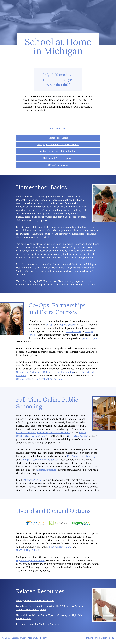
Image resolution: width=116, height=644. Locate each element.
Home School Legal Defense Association (73, 268)
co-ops (50, 325)
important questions (47, 470)
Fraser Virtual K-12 (26, 432)
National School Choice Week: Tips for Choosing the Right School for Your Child (51, 617)
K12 (69, 456)
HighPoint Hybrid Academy (31, 560)
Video (19, 281)
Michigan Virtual (33, 480)
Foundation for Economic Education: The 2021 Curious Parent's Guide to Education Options (50, 608)
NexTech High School (27, 550)
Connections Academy (84, 456)
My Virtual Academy (79, 436)
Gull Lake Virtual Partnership (58, 372)
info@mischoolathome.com (99, 638)
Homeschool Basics (58, 138)
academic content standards (72, 227)
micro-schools (74, 331)
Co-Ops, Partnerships (58, 144)
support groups (67, 325)
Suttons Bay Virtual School (53, 432)
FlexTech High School (61, 547)
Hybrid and (58, 158)
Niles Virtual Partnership (29, 372)
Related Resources (58, 165)
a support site (34, 271)
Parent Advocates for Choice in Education (38, 624)
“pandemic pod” (90, 338)
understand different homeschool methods (69, 234)
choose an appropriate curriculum (34, 237)
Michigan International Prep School (39, 460)
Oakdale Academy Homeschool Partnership (39, 379)
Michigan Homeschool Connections (35, 600)
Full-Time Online (58, 151)
